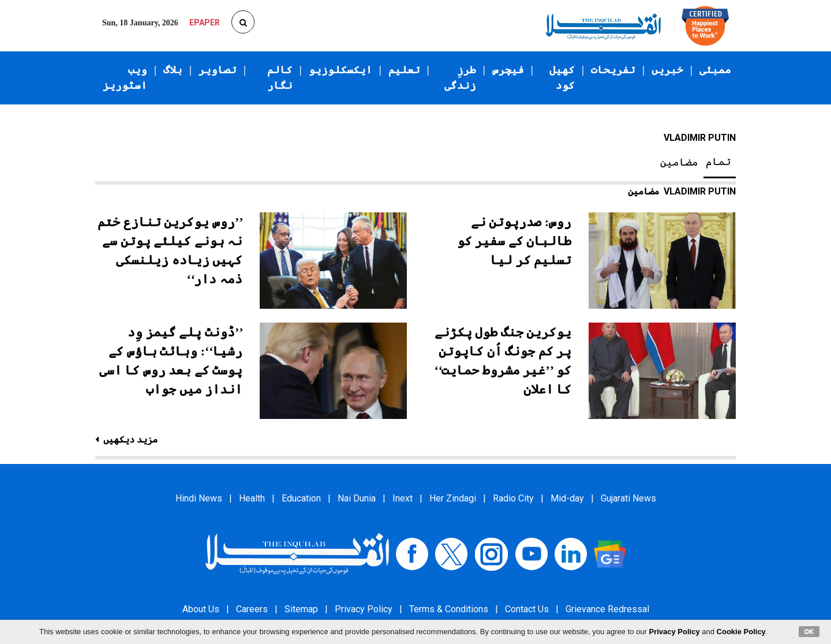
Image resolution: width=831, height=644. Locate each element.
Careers (252, 609)
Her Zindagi (453, 498)
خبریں (667, 70)
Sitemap (301, 609)
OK (809, 631)
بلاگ (173, 70)
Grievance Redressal (607, 609)
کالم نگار (280, 78)
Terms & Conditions (449, 609)
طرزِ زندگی (460, 78)
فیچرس (508, 70)
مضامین (679, 162)
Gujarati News (628, 498)
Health (252, 498)
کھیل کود (562, 78)
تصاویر (218, 70)
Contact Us (527, 609)
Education (301, 498)
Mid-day (567, 498)
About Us (201, 609)
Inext (403, 498)
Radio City (513, 498)
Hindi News (199, 498)
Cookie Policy (741, 632)
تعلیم (404, 70)
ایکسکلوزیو (340, 70)
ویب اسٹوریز (125, 78)
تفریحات (613, 70)
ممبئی (715, 70)
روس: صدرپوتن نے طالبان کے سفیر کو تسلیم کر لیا (514, 241)
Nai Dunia (357, 498)
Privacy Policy (364, 609)
